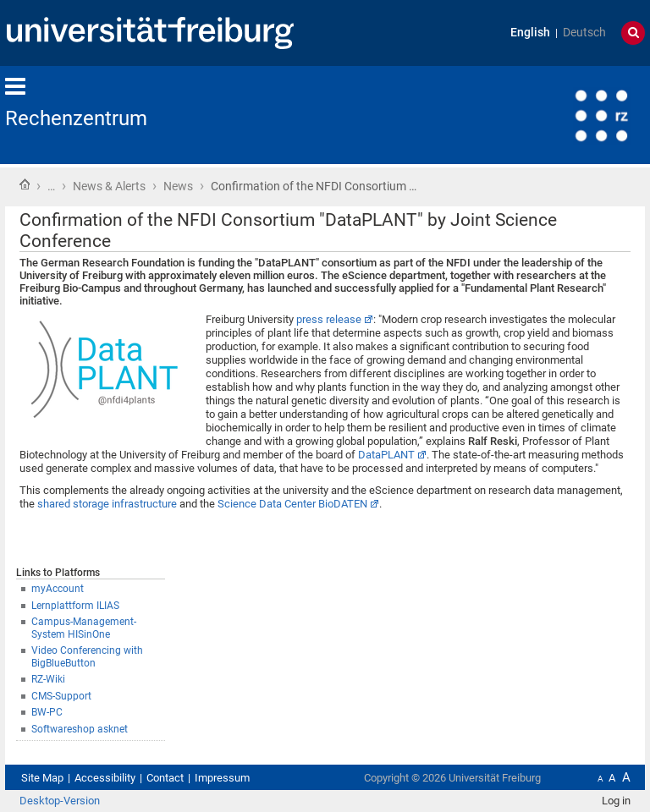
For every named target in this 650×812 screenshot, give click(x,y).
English (530, 33)
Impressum (222, 778)
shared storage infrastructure (107, 504)
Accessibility (105, 778)
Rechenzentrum (76, 118)
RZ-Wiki (48, 679)
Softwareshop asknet (80, 729)
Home (25, 184)
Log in (616, 801)
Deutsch (584, 33)
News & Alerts (109, 186)
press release (329, 319)
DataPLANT (386, 455)
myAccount (58, 589)
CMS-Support (61, 696)
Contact (165, 778)
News (178, 186)
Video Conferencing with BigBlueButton (87, 657)
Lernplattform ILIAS (75, 606)
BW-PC (47, 712)
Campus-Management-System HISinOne (84, 628)
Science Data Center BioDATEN (292, 504)
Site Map (42, 778)
